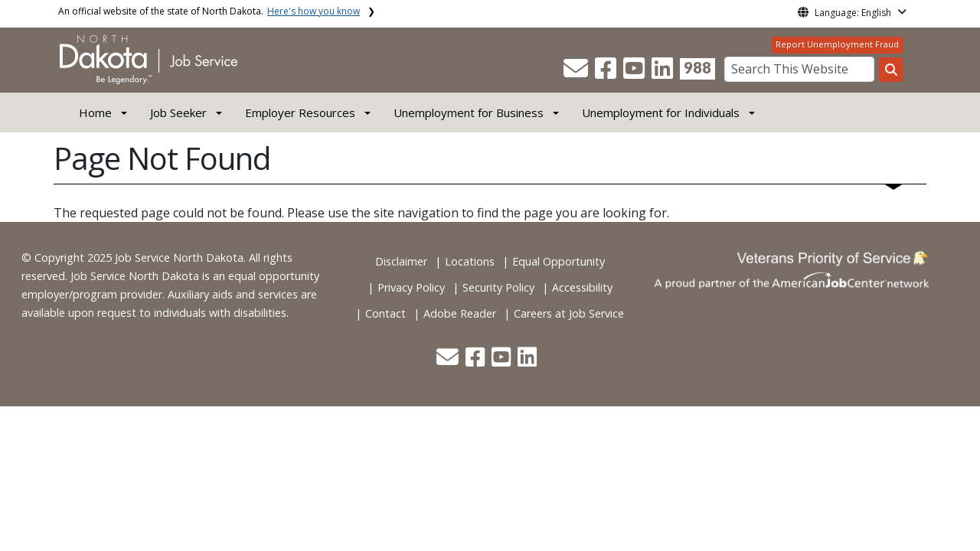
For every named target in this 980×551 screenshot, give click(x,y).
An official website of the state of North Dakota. (209, 11)
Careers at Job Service (569, 313)
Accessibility (582, 287)
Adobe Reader (460, 313)
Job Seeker (178, 112)
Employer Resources (300, 112)
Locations (470, 261)
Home (95, 112)
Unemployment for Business (469, 112)
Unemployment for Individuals (661, 112)
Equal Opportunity (559, 261)
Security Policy (498, 287)
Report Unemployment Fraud (837, 44)
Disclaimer (401, 261)
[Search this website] (891, 70)
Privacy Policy (411, 287)
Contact (385, 313)
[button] (577, 73)
